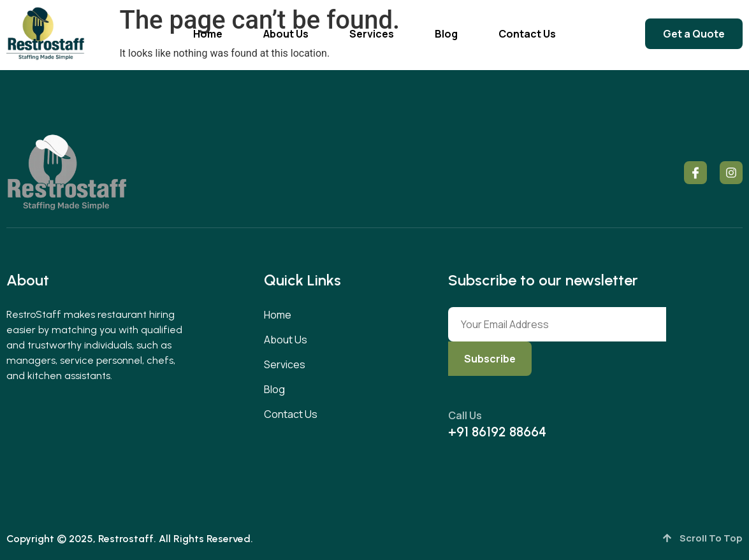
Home (208, 34)
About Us (286, 34)
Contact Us (527, 34)
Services (372, 34)
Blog (446, 34)
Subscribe (490, 359)
